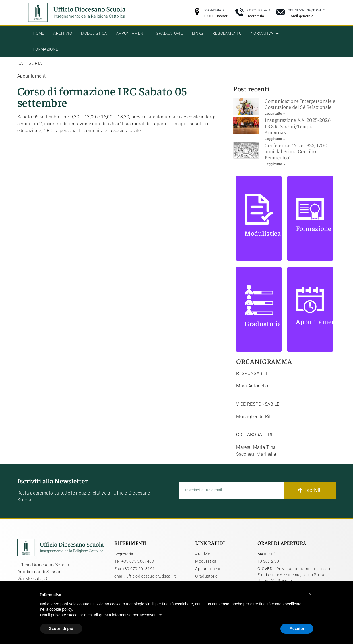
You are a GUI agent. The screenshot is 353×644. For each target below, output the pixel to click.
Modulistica (94, 33)
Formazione (45, 49)
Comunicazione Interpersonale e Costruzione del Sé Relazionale (300, 104)
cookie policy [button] (61, 609)
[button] (310, 594)
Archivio (62, 33)
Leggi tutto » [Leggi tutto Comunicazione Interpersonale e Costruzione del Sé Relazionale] (275, 114)
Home (38, 33)
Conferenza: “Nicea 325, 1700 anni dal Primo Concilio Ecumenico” (296, 151)
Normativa (265, 34)
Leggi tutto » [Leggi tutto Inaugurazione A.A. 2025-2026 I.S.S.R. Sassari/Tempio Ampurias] (275, 139)
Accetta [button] (297, 628)
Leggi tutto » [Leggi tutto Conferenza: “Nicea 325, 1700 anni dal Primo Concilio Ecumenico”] (275, 164)
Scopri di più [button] (61, 628)
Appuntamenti (131, 33)
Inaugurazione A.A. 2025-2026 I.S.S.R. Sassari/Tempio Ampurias (297, 126)
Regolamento (227, 33)
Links (198, 33)
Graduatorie (169, 33)
